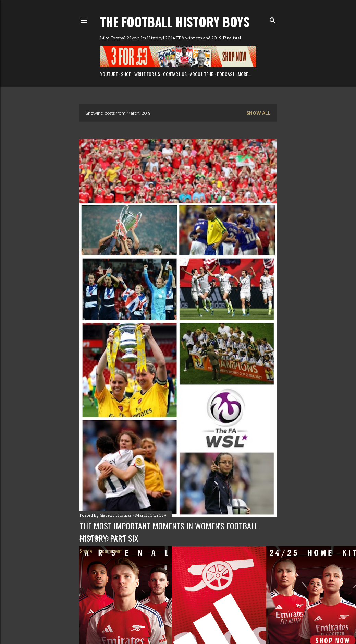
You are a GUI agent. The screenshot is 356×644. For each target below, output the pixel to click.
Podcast (226, 74)
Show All (259, 113)
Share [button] (86, 551)
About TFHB (202, 74)
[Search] (273, 19)
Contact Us (175, 74)
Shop (126, 74)
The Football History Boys (175, 21)
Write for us (147, 74)
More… (244, 74)
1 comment (110, 551)
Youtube (109, 74)
